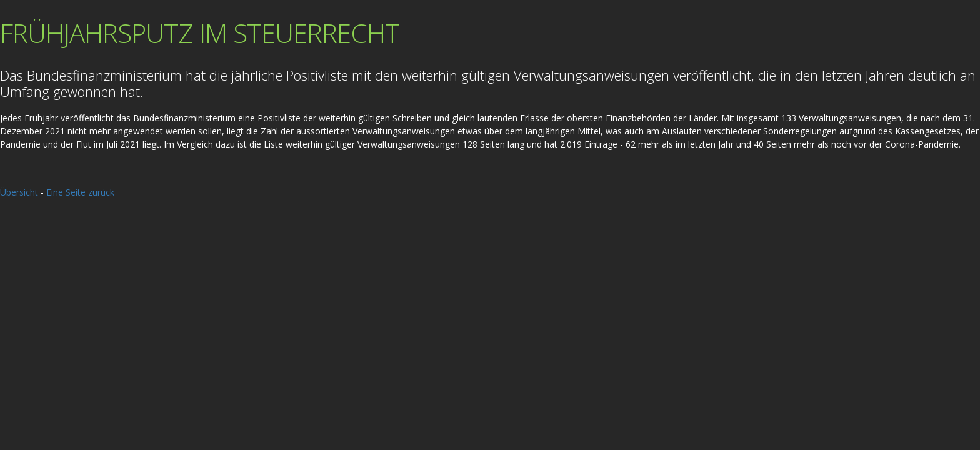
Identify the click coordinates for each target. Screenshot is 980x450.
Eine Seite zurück (80, 192)
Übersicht (19, 192)
